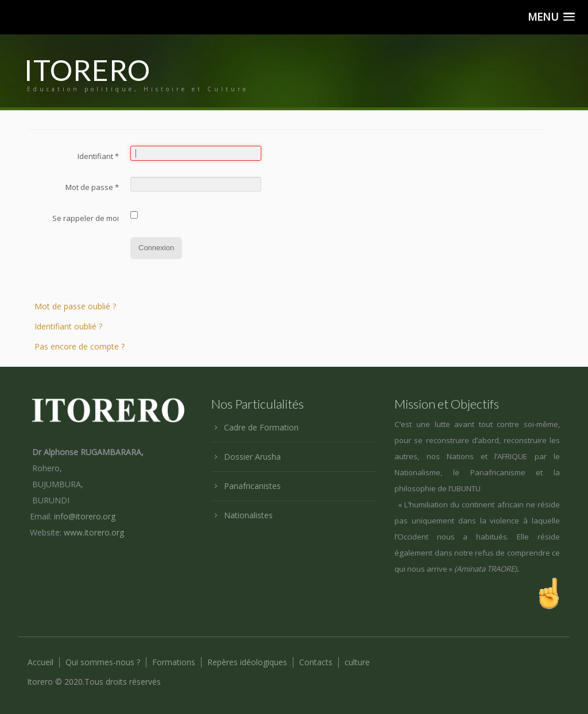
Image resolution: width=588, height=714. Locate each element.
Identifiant (98, 156)
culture (357, 662)
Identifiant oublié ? (68, 326)
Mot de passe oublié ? (75, 306)
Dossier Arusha (252, 457)
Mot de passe (92, 187)
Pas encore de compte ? (80, 346)
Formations (174, 662)
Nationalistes (248, 515)
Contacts (316, 662)
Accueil (40, 662)
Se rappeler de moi (86, 218)
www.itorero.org (94, 532)
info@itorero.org (85, 516)
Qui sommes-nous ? (103, 662)
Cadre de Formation (261, 427)
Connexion (156, 248)
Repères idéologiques (247, 662)
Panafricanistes (252, 486)
